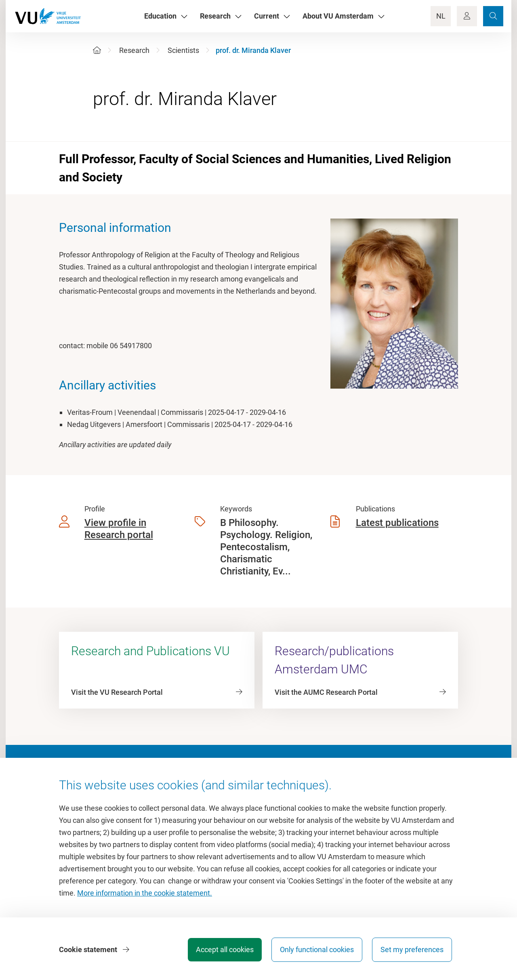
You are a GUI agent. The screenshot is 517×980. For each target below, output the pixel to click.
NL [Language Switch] (441, 16)
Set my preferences (412, 950)
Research (134, 50)
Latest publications (397, 523)
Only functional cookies (317, 950)
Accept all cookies (225, 950)
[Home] (97, 50)
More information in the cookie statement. (145, 893)
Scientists (183, 50)
